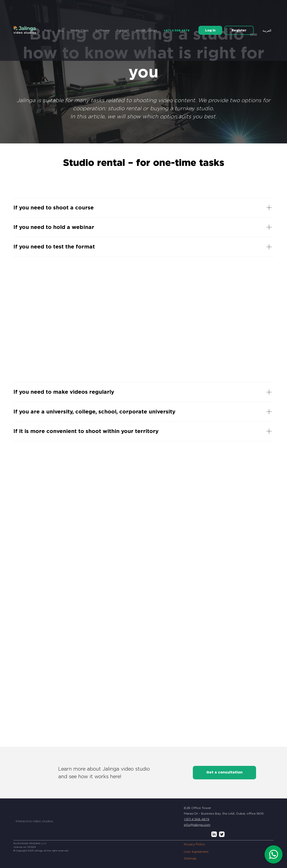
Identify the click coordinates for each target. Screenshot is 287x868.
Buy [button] (61, 30)
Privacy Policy (194, 844)
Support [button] (123, 30)
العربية (267, 31)
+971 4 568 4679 (177, 30)
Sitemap (190, 858)
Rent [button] (48, 30)
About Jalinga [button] (146, 30)
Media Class (80, 30)
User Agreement (196, 852)
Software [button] (102, 30)
